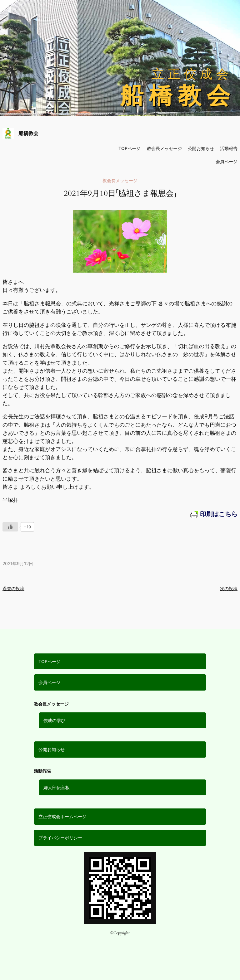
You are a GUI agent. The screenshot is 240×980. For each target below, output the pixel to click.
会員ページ (49, 682)
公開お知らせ (52, 749)
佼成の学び (54, 720)
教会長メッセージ (164, 148)
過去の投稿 (13, 588)
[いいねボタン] (10, 527)
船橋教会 (28, 133)
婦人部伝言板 (57, 787)
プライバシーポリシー (60, 838)
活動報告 (229, 148)
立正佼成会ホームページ (62, 816)
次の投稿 (229, 588)
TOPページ (50, 661)
